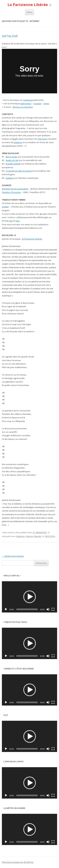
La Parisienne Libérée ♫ (30, 5)
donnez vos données (23, 107)
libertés (38, 536)
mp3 (11, 221)
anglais (5, 207)
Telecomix (42, 139)
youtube (37, 104)
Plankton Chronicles (11, 192)
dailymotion (26, 104)
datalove (20, 536)
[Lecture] (6, 609)
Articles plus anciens (13, 556)
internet (29, 536)
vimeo (46, 104)
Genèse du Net (12, 160)
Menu (29, 12)
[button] (30, 597)
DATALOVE (10, 36)
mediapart (28, 100)
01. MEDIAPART (40, 532)
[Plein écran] (53, 609)
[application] (29, 597)
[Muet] (48, 609)
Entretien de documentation (15, 189)
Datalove (18, 142)
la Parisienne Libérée (32, 239)
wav (18, 221)
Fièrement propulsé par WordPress (18, 862)
